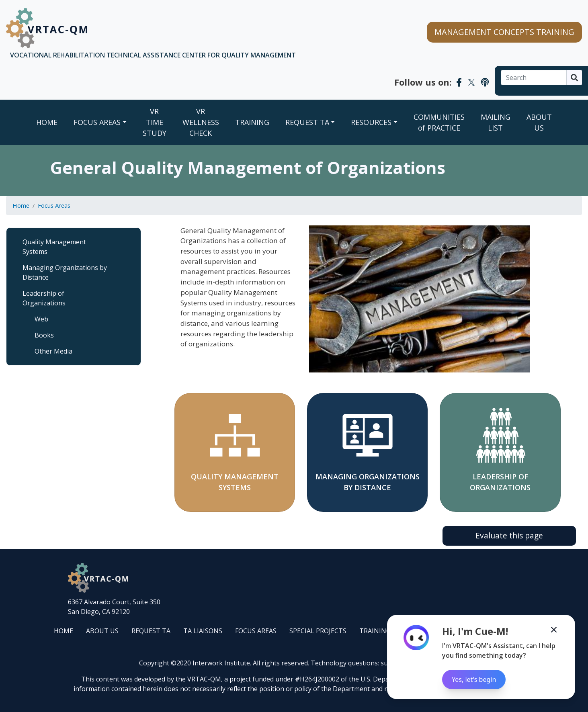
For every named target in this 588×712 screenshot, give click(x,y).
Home (47, 122)
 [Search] (574, 78)
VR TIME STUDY (155, 122)
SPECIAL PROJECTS (318, 631)
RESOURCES (371, 122)
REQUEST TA (307, 122)
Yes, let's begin (474, 679)
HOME (64, 631)
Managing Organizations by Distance (65, 272)
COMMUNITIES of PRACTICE (439, 122)
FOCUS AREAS (97, 122)
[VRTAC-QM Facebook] (459, 82)
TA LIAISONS (203, 631)
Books (44, 335)
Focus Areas (54, 205)
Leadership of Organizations (44, 298)
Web (41, 319)
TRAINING (252, 122)
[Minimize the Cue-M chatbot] (554, 630)
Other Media (53, 351)
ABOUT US (539, 122)
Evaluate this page (509, 535)
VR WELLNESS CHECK (201, 122)
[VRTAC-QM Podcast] (485, 82)
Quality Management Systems (54, 247)
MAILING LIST (496, 122)
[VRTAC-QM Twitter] (471, 82)
